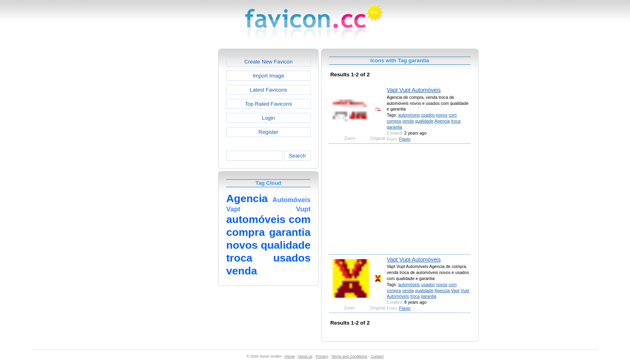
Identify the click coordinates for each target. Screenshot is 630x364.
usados (428, 115)
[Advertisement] (184, 169)
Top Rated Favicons (268, 104)
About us (305, 356)
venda (408, 121)
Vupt (465, 290)
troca (456, 121)
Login (268, 118)
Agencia (442, 121)
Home (290, 356)
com (453, 115)
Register (268, 132)
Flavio (405, 139)
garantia (395, 127)
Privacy (322, 356)
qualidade (424, 121)
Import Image (268, 76)
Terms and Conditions (349, 356)
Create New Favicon (268, 62)
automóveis (409, 115)
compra (394, 121)
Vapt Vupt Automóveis (414, 90)
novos (442, 115)
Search (297, 156)
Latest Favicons (269, 90)
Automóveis (398, 296)
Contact (377, 356)
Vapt (455, 290)
